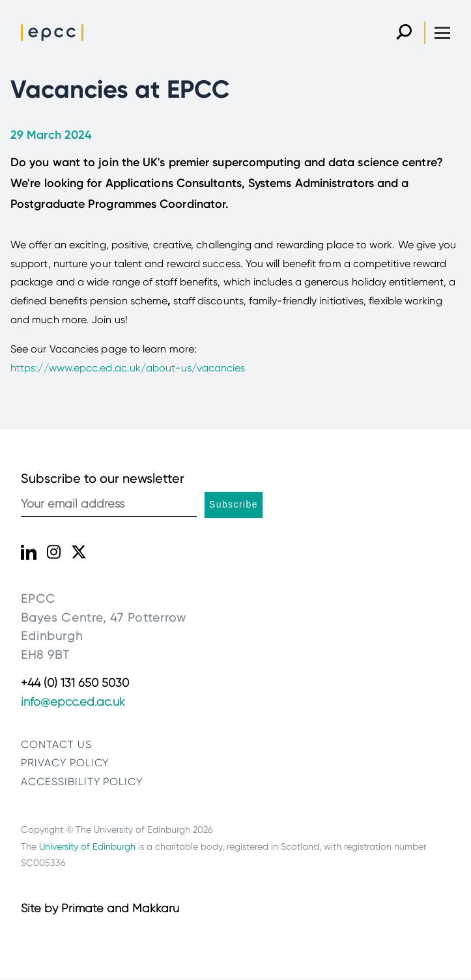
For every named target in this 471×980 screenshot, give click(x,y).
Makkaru (156, 908)
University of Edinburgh (87, 846)
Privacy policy (65, 763)
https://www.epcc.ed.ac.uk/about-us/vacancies (128, 368)
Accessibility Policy (82, 782)
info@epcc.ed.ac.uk (73, 702)
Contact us (56, 744)
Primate (82, 908)
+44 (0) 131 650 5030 (75, 683)
